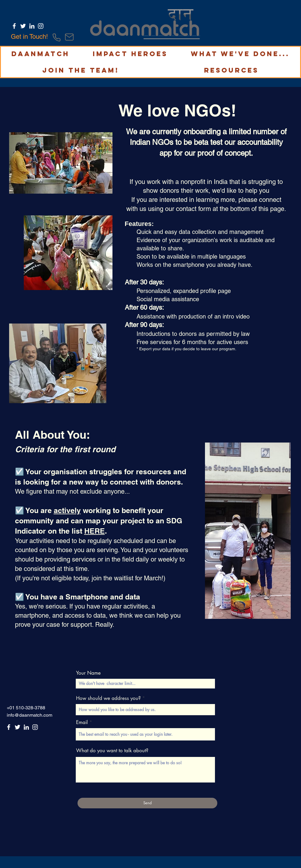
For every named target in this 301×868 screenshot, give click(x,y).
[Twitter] (23, 26)
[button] (40, 54)
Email (82, 722)
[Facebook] (14, 26)
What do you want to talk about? (112, 751)
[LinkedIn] (32, 26)
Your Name (88, 673)
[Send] (147, 803)
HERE (95, 531)
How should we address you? (108, 698)
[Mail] (69, 37)
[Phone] (57, 37)
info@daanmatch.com (30, 715)
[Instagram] (41, 26)
